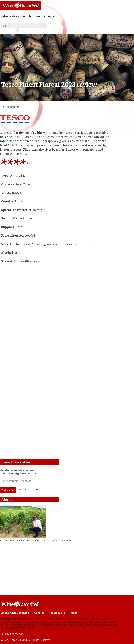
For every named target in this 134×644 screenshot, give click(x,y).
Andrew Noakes (25, 628)
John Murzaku (70, 621)
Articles (27, 16)
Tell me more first (29, 489)
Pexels (83, 618)
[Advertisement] (56, 389)
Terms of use (57, 613)
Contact (49, 16)
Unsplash (53, 618)
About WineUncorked (15, 613)
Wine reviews (10, 16)
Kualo (99, 625)
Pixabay (95, 618)
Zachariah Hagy (36, 621)
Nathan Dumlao (35, 618)
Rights (74, 613)
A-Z (38, 16)
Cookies (39, 613)
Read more (67, 540)
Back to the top (14, 634)
